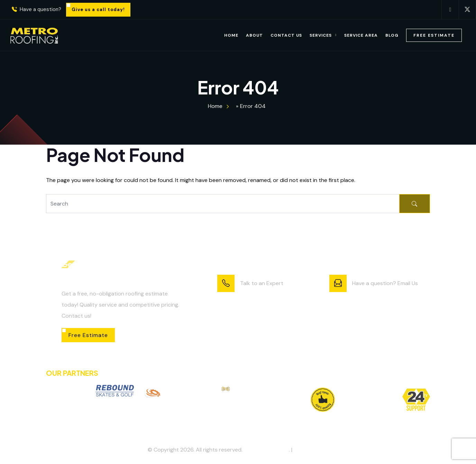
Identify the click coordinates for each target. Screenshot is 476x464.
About (254, 35)
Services (321, 35)
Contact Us (286, 35)
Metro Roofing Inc (266, 450)
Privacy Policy (311, 450)
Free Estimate (434, 35)
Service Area (361, 35)
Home (231, 35)
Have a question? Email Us (385, 283)
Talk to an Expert (262, 283)
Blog (392, 35)
